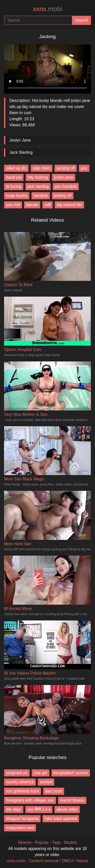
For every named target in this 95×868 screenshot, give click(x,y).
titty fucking (38, 177)
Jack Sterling (21, 152)
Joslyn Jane (20, 140)
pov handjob (66, 186)
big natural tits (69, 205)
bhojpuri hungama (22, 819)
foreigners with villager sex (30, 800)
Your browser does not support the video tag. (48, 67)
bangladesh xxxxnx (71, 773)
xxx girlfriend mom (23, 791)
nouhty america (20, 782)
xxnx (48, 9)
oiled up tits (16, 168)
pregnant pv (17, 773)
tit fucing (14, 186)
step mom (42, 168)
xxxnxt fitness (72, 800)
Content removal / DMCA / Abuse (58, 861)
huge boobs (17, 196)
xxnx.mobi (16, 861)
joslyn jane (64, 177)
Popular (42, 842)
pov (84, 168)
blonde (32, 205)
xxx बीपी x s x (39, 809)
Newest (25, 842)
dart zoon (54, 791)
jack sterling (38, 186)
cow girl (41, 773)
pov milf (13, 205)
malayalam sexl (20, 828)
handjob (41, 196)
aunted (46, 782)
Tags (56, 842)
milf (48, 205)
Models (71, 842)
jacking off (66, 168)
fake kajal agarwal (61, 819)
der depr (14, 809)
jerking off (63, 196)
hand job (14, 177)
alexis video (67, 809)
